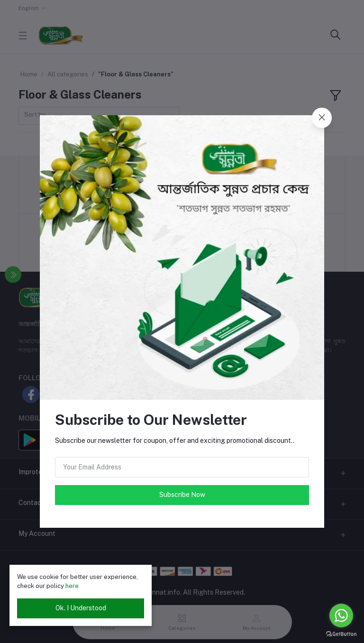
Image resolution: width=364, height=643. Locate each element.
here (72, 586)
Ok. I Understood (81, 608)
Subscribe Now (182, 495)
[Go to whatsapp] (341, 615)
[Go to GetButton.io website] (341, 634)
